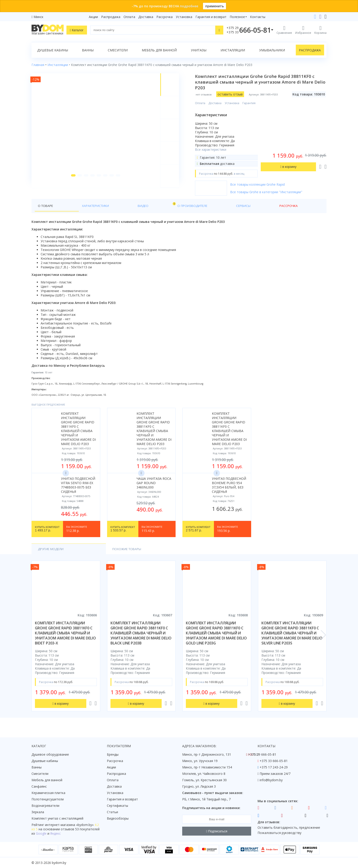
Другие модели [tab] (52, 549)
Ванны (88, 50)
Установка (184, 17)
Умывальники (272, 50)
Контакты (258, 17)
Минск (38, 17)
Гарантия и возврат (211, 17)
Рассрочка (165, 17)
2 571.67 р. (198, 529)
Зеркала (38, 812)
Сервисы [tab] (161, 206)
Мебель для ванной (159, 50)
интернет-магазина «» (69, 825)
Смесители (118, 50)
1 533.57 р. (123, 529)
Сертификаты (117, 806)
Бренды (113, 754)
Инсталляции (233, 50)
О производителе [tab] (130, 206)
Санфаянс (39, 786)
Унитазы (199, 50)
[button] (71, 183)
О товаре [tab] (46, 206)
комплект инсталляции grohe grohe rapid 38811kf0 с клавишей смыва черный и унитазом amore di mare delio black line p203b (141, 633)
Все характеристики (214, 149)
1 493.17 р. (47, 529)
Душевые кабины (53, 50)
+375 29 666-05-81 (262, 754)
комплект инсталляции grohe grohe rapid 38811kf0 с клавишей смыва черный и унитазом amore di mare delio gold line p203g (216, 633)
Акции (93, 17)
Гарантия (252, 103)
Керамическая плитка (48, 793)
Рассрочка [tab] (184, 206)
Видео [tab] (104, 205)
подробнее (189, 6)
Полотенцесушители (48, 799)
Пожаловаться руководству (279, 833)
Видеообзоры (118, 818)
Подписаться (217, 831)
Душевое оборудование (50, 754)
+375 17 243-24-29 (274, 767)
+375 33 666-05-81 (274, 761)
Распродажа (111, 17)
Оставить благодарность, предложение (289, 827)
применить (215, 6)
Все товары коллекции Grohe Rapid (261, 184)
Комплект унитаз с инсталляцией (57, 818)
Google (41, 833)
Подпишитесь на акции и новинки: (211, 808)
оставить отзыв (233, 94)
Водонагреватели (45, 806)
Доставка (146, 17)
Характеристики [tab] (75, 206)
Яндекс (55, 833)
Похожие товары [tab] (94, 549)
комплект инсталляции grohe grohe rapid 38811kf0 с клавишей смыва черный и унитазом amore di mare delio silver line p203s (292, 633)
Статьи (112, 812)
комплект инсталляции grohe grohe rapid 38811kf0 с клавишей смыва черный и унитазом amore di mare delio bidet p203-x (65, 633)
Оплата (129, 17)
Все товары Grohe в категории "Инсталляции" (269, 192)
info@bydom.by (271, 780)
